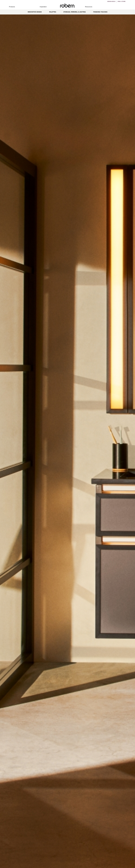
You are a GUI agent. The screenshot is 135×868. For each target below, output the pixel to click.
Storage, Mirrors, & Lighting (75, 12)
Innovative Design (35, 12)
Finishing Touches (100, 12)
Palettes (53, 12)
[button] (12, 7)
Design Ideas (111, 1)
